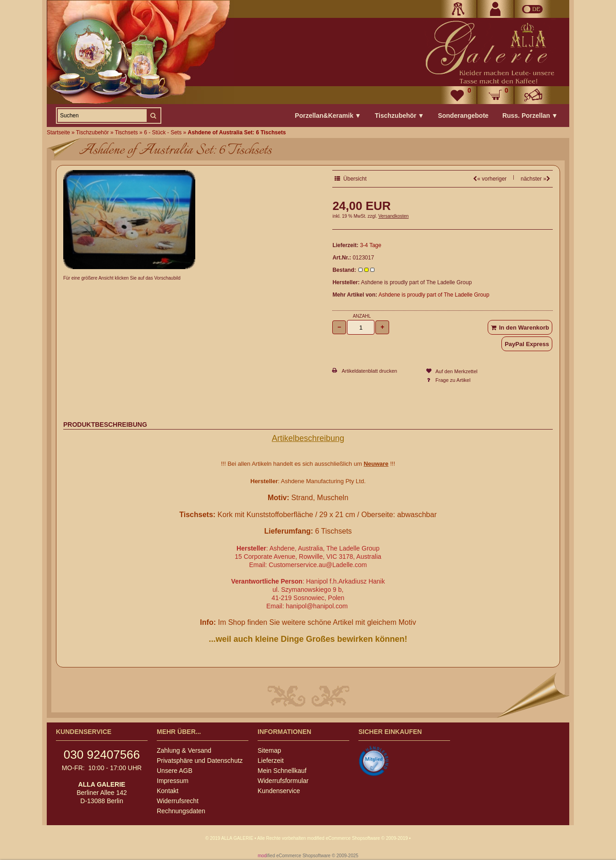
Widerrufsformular (283, 781)
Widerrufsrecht (178, 801)
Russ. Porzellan (530, 116)
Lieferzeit (271, 761)
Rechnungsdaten (181, 811)
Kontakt (168, 791)
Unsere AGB (175, 771)
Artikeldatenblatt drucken (369, 371)
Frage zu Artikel (453, 380)
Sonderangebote (463, 116)
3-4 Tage (370, 245)
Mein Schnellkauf (282, 771)
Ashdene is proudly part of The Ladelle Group (434, 295)
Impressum (173, 781)
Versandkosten (393, 216)
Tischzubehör (400, 116)
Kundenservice (279, 791)
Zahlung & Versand (184, 750)
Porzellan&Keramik (328, 116)
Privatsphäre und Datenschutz (200, 761)
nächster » (536, 179)
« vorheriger (490, 179)
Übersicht (350, 179)
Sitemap (269, 750)
